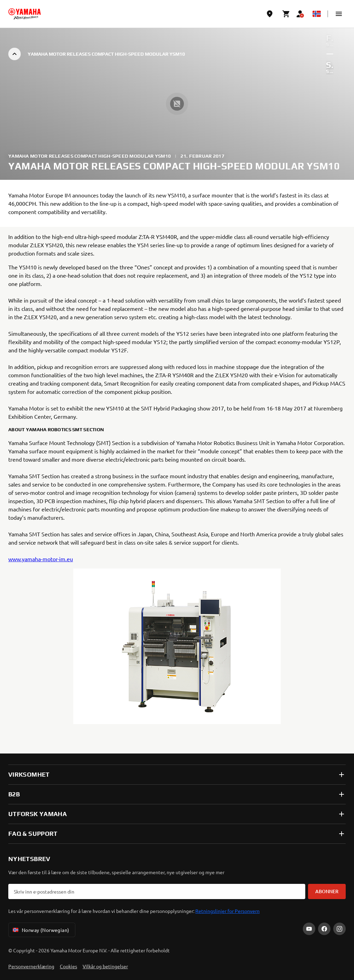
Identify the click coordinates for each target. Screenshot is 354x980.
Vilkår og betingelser (105, 966)
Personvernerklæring (31, 966)
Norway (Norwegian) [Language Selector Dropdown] (40, 930)
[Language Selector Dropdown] (317, 14)
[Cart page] (286, 14)
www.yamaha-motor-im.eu (41, 559)
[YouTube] (309, 929)
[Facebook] (324, 929)
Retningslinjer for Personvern (227, 911)
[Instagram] (339, 929)
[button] (339, 14)
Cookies (68, 966)
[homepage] (25, 14)
